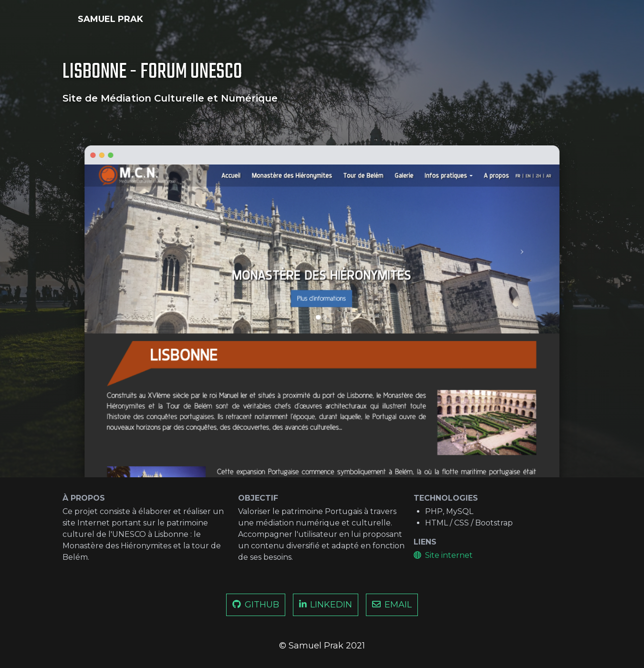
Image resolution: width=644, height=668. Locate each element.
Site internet (443, 555)
